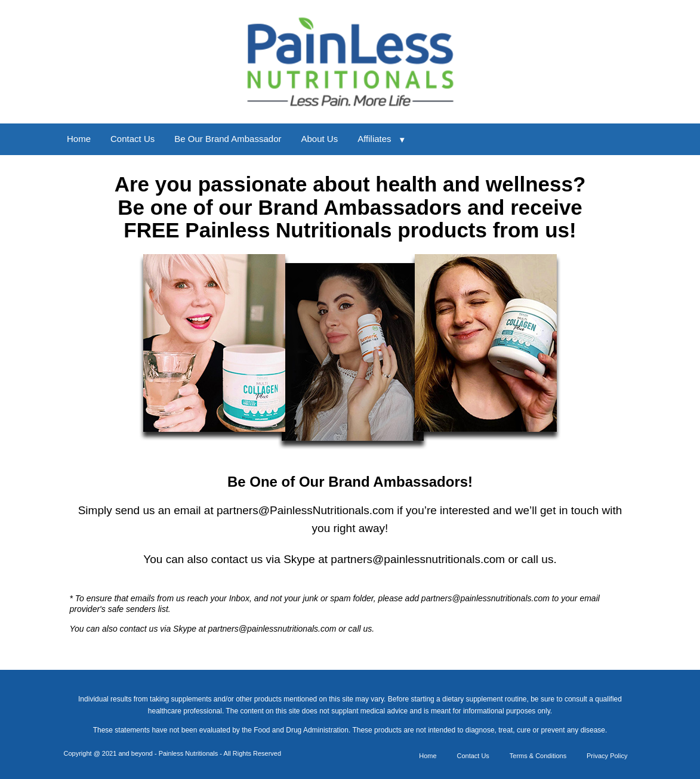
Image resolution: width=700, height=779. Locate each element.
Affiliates (374, 139)
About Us (319, 139)
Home (79, 139)
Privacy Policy (607, 756)
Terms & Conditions (538, 756)
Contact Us (132, 139)
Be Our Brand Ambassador (228, 139)
